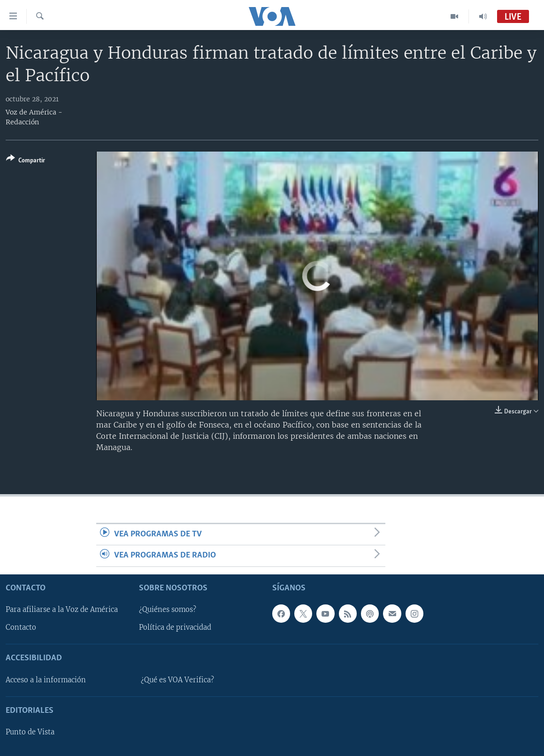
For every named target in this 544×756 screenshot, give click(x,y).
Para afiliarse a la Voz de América (62, 610)
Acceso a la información (46, 680)
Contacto (21, 627)
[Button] (26, 161)
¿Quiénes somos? (168, 610)
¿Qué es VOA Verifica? (177, 680)
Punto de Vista (30, 732)
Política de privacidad (175, 627)
